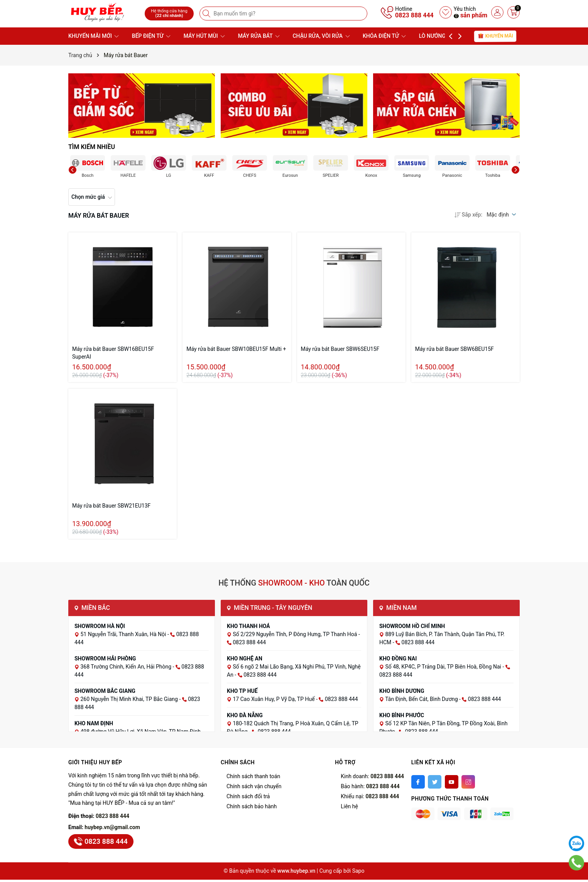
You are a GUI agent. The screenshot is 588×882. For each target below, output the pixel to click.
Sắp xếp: (468, 215)
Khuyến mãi (495, 36)
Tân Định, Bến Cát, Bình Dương (422, 699)
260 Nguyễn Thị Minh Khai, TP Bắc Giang (130, 699)
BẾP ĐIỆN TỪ (151, 36)
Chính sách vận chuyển (254, 786)
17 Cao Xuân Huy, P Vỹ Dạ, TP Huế (274, 699)
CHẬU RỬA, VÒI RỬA (321, 36)
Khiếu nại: (370, 796)
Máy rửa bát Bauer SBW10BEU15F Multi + (236, 349)
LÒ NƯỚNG (436, 36)
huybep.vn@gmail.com (112, 827)
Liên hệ (349, 806)
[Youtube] (452, 782)
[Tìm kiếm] (207, 14)
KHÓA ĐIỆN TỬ (384, 36)
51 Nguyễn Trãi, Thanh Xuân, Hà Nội (124, 634)
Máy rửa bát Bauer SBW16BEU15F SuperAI (113, 353)
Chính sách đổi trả (248, 796)
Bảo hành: (370, 786)
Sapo (358, 871)
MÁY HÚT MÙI (204, 36)
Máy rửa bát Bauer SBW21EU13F (111, 506)
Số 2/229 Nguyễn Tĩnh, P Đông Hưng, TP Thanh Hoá (295, 634)
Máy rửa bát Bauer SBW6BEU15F (455, 349)
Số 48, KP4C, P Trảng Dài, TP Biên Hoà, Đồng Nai (444, 667)
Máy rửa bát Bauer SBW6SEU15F (340, 349)
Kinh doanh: (372, 776)
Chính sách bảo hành (252, 806)
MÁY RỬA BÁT (259, 36)
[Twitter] (435, 782)
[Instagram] (468, 782)
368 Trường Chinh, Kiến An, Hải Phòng (126, 667)
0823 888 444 (414, 15)
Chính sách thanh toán (253, 776)
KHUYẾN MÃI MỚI (94, 36)
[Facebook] (418, 782)
